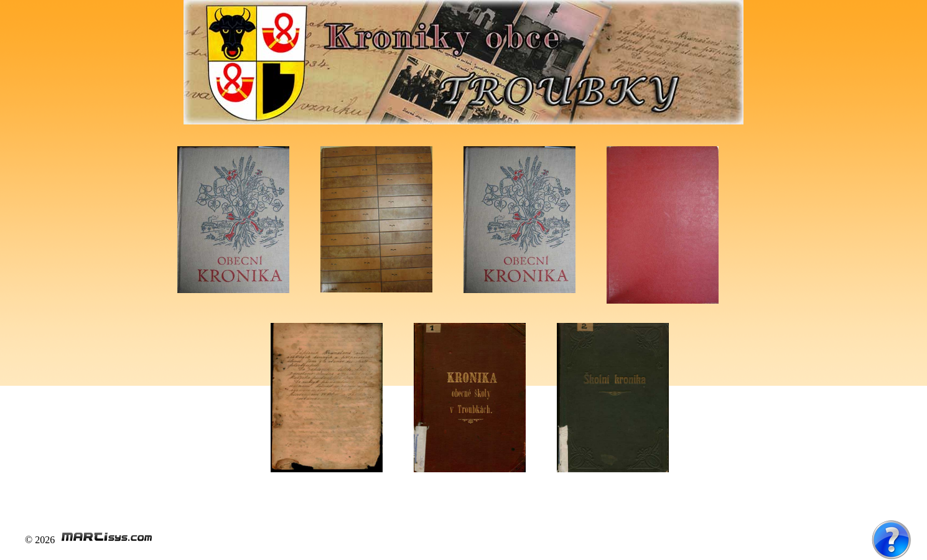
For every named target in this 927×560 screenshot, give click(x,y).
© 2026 (89, 540)
